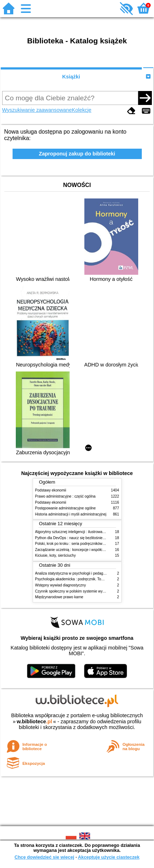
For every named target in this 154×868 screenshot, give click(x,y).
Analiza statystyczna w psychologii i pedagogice (74, 573)
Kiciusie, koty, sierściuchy (56, 555)
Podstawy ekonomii (51, 490)
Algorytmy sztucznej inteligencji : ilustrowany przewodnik (80, 532)
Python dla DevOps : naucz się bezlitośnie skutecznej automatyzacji (90, 538)
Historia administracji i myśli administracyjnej (71, 514)
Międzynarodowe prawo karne (59, 597)
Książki (71, 77)
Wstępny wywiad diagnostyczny (61, 585)
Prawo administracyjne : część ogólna (66, 496)
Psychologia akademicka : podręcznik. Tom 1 (71, 579)
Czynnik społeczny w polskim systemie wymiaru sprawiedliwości (87, 591)
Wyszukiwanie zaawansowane (37, 110)
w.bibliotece (34, 721)
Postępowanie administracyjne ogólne (66, 508)
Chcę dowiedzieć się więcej (44, 857)
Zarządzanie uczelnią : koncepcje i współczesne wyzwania (82, 550)
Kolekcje (81, 110)
